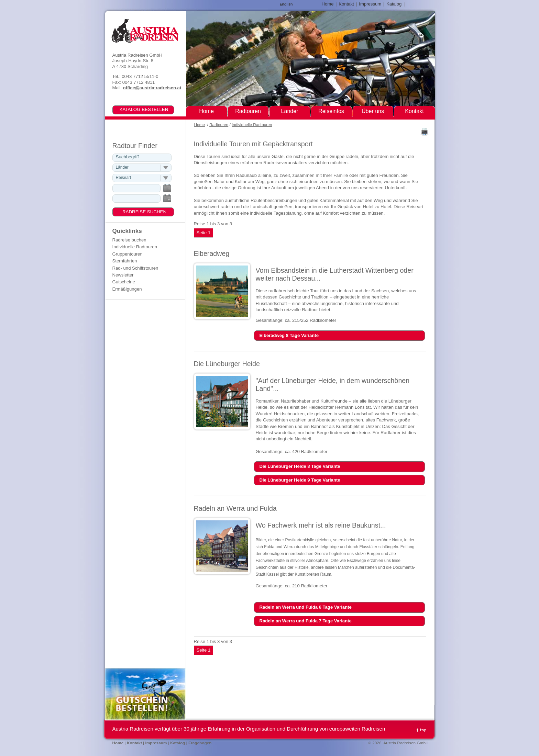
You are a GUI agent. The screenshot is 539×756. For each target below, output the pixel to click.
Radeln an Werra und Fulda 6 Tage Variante (306, 607)
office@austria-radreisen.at (152, 88)
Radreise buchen (129, 240)
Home (200, 125)
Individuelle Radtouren (252, 125)
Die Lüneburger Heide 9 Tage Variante (300, 480)
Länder (290, 111)
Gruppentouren (128, 254)
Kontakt (346, 4)
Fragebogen (200, 743)
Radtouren (219, 125)
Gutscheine (124, 282)
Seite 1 (204, 233)
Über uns (373, 111)
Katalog (394, 4)
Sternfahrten (125, 261)
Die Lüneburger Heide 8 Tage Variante (300, 466)
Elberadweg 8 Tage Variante (289, 335)
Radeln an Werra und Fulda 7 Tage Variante (306, 621)
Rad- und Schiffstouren (135, 268)
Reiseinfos (331, 111)
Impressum (370, 4)
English (286, 4)
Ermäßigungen (127, 289)
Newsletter (123, 275)
